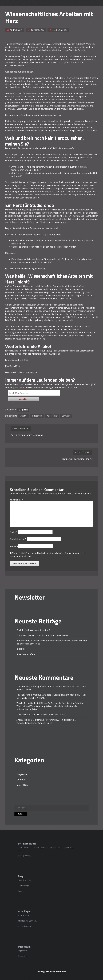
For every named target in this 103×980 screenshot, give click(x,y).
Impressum (23, 951)
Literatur (21, 780)
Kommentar (16, 500)
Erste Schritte (24, 915)
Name (14, 532)
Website (14, 546)
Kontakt (21, 891)
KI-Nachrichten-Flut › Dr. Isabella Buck (35, 715)
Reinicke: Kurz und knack (77, 459)
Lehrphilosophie (25, 926)
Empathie (23, 416)
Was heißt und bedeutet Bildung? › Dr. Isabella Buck (42, 703)
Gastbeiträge (23, 886)
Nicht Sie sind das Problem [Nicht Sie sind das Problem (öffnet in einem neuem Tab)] (18, 372)
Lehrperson (37, 416)
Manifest (10, 366)
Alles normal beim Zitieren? (27, 435)
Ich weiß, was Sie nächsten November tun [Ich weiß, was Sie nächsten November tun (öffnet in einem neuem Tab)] (25, 351)
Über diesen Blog (25, 880)
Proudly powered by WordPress (51, 971)
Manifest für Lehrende (27, 921)
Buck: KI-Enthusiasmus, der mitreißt (34, 630)
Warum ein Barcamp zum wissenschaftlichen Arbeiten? (43, 635)
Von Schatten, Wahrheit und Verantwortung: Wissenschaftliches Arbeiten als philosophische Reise (50, 706)
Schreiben (66, 416)
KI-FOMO (21, 649)
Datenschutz (23, 956)
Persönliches (52, 416)
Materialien (22, 785)
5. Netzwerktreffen (26, 654)
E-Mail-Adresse (18, 539)
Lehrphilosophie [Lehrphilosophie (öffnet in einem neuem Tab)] (13, 360)
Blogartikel (23, 410)
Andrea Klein (16, 30)
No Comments (60, 30)
